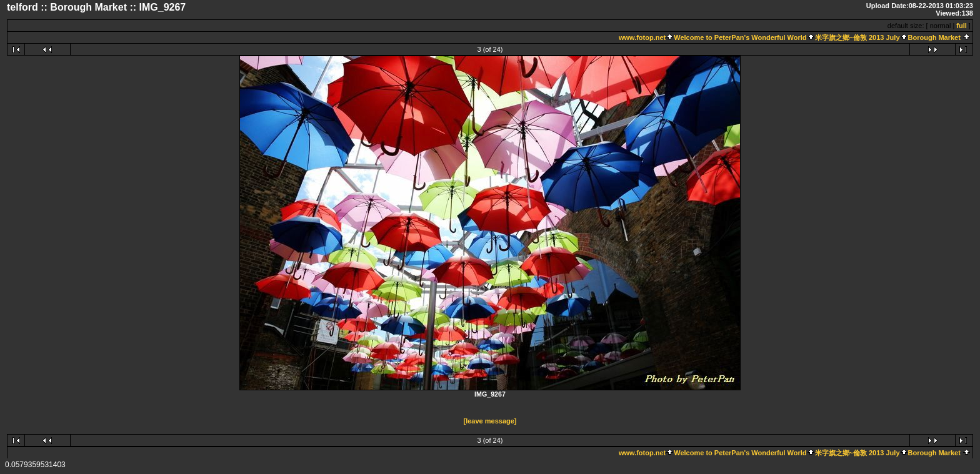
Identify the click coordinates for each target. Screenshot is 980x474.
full (962, 26)
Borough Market (934, 37)
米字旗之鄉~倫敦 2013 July (857, 37)
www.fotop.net (642, 37)
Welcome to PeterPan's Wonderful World (740, 37)
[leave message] (490, 421)
